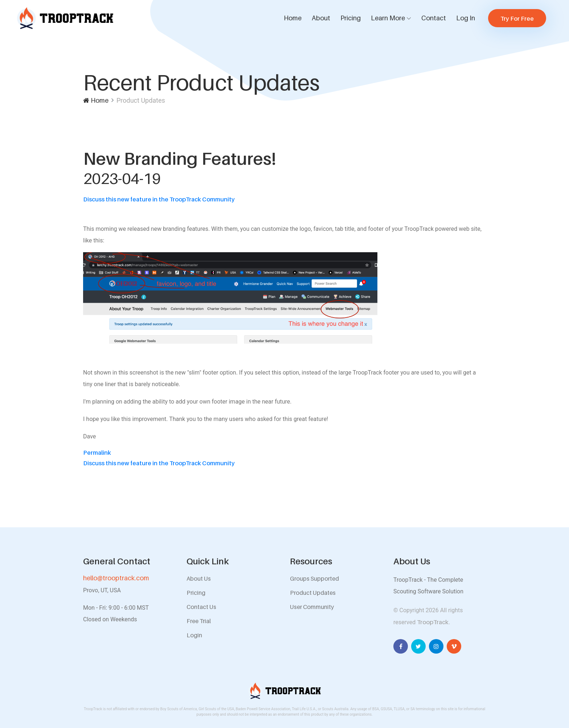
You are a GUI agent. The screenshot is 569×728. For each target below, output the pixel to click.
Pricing (351, 18)
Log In (466, 18)
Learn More (388, 18)
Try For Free (517, 19)
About (321, 18)
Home (293, 18)
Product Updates (313, 593)
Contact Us (201, 607)
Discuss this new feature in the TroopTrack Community (159, 199)
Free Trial (199, 621)
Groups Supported (314, 578)
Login (194, 635)
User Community (312, 607)
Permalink (97, 453)
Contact (434, 18)
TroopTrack (433, 622)
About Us (199, 578)
